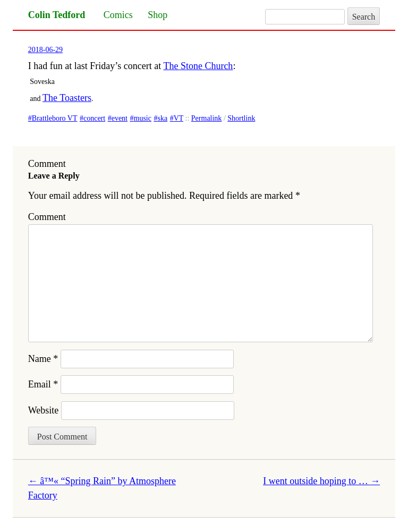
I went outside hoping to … (321, 481)
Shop (158, 15)
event (120, 118)
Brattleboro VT (55, 118)
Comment (47, 217)
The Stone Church (198, 66)
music (143, 118)
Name (43, 359)
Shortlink (241, 118)
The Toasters (67, 98)
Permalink (207, 118)
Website (44, 410)
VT (178, 118)
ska (162, 118)
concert (94, 118)
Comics (118, 15)
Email (43, 384)
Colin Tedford (57, 15)
